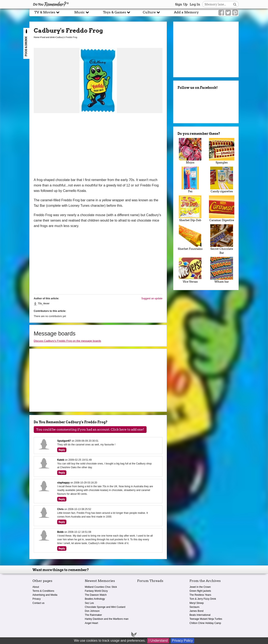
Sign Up (181, 4)
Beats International (200, 615)
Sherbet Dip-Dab (190, 209)
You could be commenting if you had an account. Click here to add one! (90, 430)
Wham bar (222, 270)
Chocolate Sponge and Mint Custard (105, 607)
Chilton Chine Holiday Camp (205, 623)
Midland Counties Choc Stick (101, 587)
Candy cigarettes (222, 180)
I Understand (158, 641)
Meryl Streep (197, 603)
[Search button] (235, 4)
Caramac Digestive (222, 209)
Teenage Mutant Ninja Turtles (206, 619)
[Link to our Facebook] (221, 13)
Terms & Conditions (43, 591)
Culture (151, 12)
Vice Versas (190, 270)
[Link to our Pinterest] (235, 13)
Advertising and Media (45, 595)
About (36, 587)
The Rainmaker (93, 615)
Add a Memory (186, 12)
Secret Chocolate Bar (222, 239)
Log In (195, 4)
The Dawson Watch (96, 595)
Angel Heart (91, 623)
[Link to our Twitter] (228, 13)
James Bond (196, 611)
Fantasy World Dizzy (96, 591)
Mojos (190, 151)
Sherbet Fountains (190, 237)
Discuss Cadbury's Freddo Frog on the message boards (67, 341)
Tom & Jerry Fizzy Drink (203, 599)
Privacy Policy (182, 641)
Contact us (38, 603)
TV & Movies (47, 12)
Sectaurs (194, 607)
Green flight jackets (200, 591)
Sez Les (89, 603)
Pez (190, 180)
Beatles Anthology (95, 599)
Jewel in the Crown (200, 587)
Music (82, 12)
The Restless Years (200, 595)
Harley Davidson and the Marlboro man (107, 619)
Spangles (222, 151)
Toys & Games (117, 12)
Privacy (37, 599)
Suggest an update (152, 298)
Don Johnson (92, 611)
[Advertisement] (98, 146)
